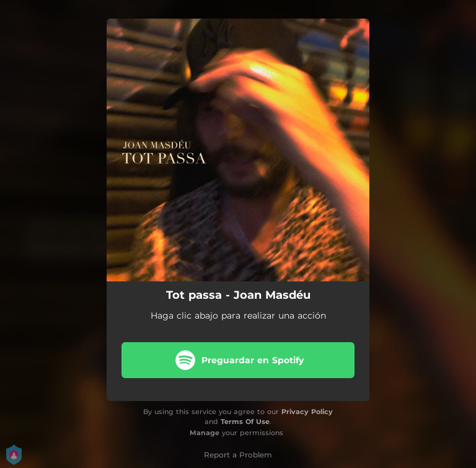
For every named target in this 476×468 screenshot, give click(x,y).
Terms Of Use (245, 422)
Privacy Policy (307, 412)
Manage (205, 433)
